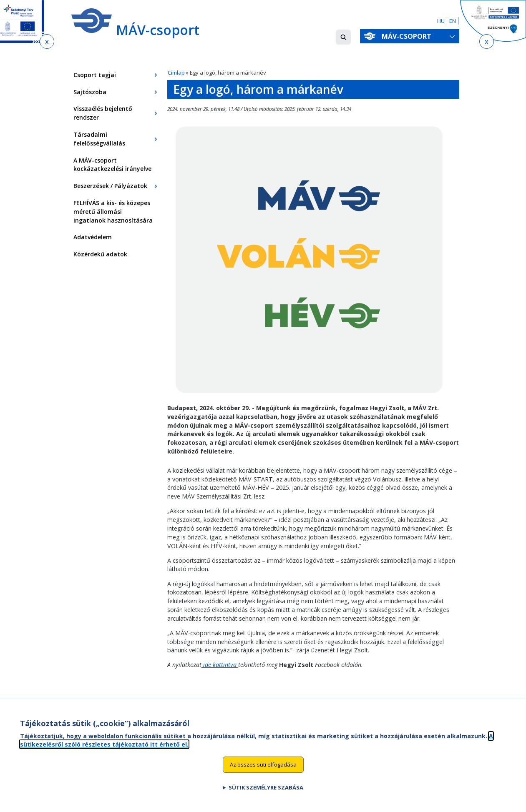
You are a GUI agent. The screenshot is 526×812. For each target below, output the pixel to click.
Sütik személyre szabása (266, 790)
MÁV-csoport (408, 36)
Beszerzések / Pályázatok (110, 186)
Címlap (176, 73)
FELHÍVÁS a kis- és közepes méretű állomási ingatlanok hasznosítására (113, 212)
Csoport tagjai (95, 75)
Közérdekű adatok (100, 254)
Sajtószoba (90, 92)
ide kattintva (220, 665)
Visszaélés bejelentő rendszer (103, 113)
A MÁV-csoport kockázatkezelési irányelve (112, 165)
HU (441, 21)
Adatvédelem (93, 237)
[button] (343, 37)
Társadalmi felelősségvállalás (99, 139)
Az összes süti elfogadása (263, 767)
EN (453, 21)
